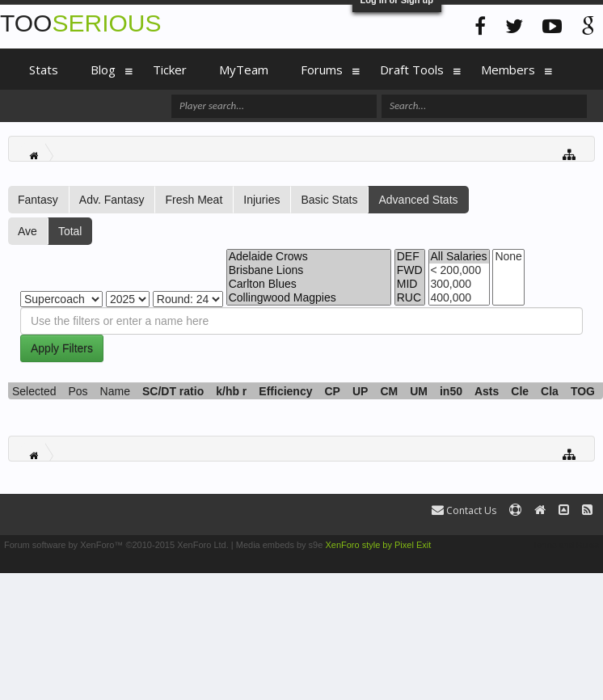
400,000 (459, 298)
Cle (520, 391)
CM (389, 391)
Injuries (261, 200)
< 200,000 (459, 270)
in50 (451, 391)
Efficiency (285, 391)
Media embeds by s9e (280, 545)
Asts (487, 391)
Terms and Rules (565, 545)
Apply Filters (62, 348)
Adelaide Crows (309, 257)
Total (70, 231)
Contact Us (464, 510)
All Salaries (459, 257)
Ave (27, 231)
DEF (410, 257)
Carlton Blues (309, 284)
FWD (410, 270)
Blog (103, 70)
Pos (78, 391)
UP (360, 391)
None (508, 257)
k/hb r (231, 391)
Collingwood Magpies (309, 298)
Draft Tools (412, 70)
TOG (583, 391)
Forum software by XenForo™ (116, 545)
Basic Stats (329, 200)
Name (115, 391)
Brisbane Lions (309, 270)
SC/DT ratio (173, 391)
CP (332, 391)
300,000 (459, 284)
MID (410, 284)
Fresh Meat (194, 200)
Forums (322, 70)
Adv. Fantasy (112, 200)
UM (419, 391)
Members (508, 70)
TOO (80, 23)
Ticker (170, 70)
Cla (550, 391)
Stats (44, 70)
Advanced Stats (418, 200)
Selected (34, 391)
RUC (410, 298)
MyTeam (244, 70)
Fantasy (38, 200)
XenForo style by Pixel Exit (378, 545)
